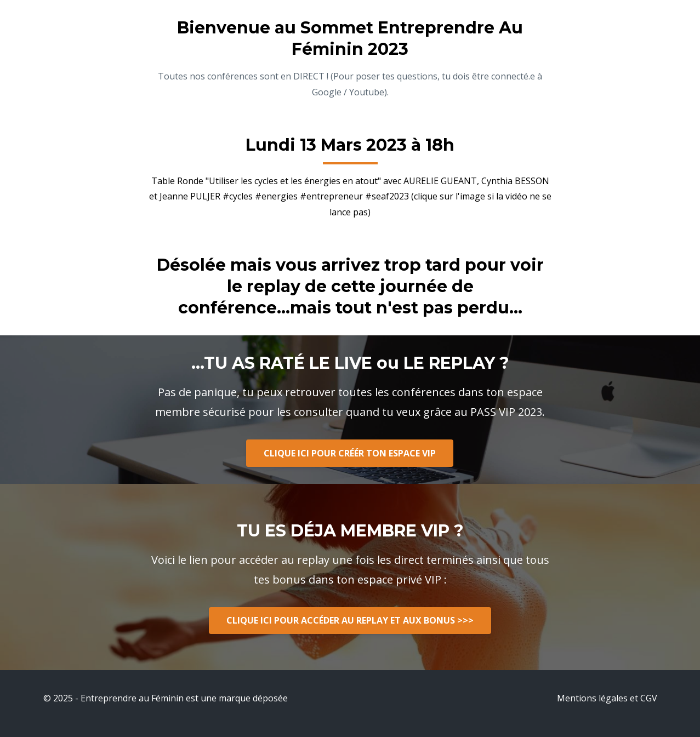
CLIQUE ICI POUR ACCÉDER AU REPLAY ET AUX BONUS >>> (350, 620)
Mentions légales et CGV (607, 698)
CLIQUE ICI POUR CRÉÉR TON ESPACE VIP (350, 453)
